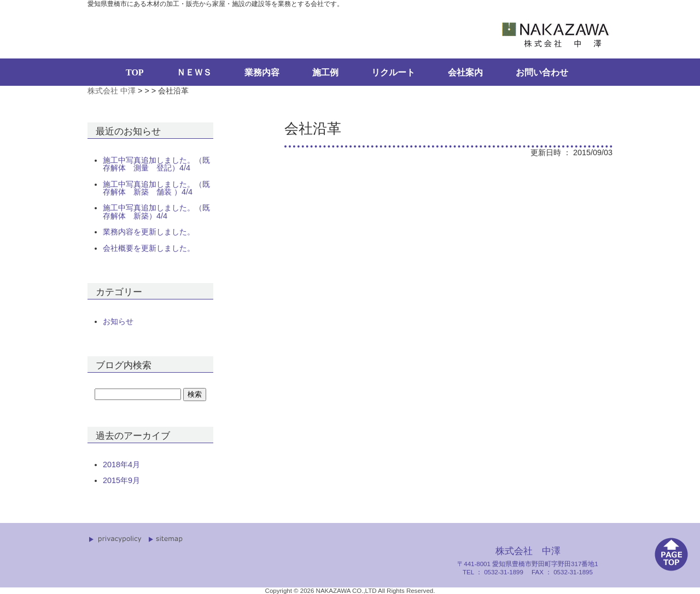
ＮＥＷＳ (194, 72)
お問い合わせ (542, 72)
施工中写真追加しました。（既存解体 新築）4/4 (156, 212)
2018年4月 (121, 464)
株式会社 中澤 (112, 91)
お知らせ (118, 321)
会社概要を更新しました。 (149, 248)
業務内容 (262, 72)
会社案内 (465, 72)
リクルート (393, 72)
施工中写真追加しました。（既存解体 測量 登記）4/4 (156, 164)
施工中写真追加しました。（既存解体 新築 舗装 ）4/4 (156, 188)
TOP (135, 72)
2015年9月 (121, 480)
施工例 (325, 72)
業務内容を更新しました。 (149, 232)
